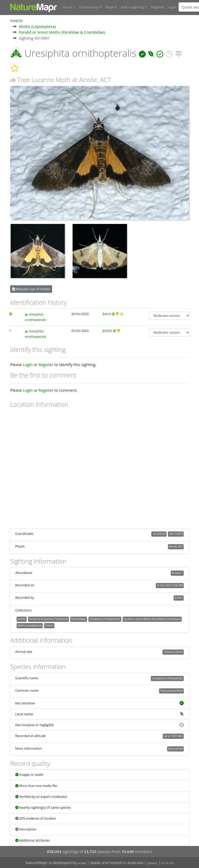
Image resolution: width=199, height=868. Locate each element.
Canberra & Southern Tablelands (48, 619)
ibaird (106, 314)
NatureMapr (79, 619)
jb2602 (107, 331)
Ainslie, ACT (176, 546)
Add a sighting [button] (132, 7)
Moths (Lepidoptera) (37, 26)
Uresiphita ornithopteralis (105, 619)
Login (172, 7)
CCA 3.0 (168, 863)
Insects (16, 20)
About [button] (68, 7)
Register (157, 7)
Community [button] (89, 7)
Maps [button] (110, 7)
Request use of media (31, 289)
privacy (152, 863)
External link (175, 749)
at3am (82, 863)
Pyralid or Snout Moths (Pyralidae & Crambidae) (62, 32)
